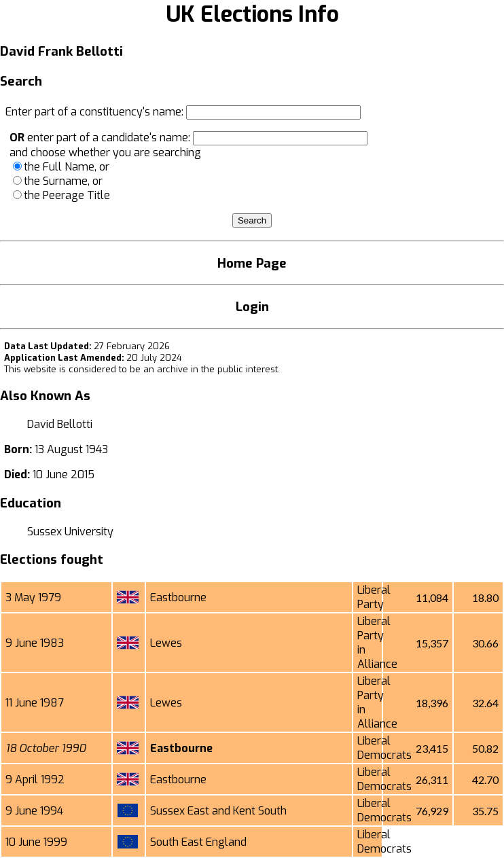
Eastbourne (178, 597)
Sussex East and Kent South (218, 811)
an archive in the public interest (211, 369)
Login (252, 307)
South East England (198, 842)
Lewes (166, 643)
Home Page (252, 263)
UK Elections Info (252, 14)
